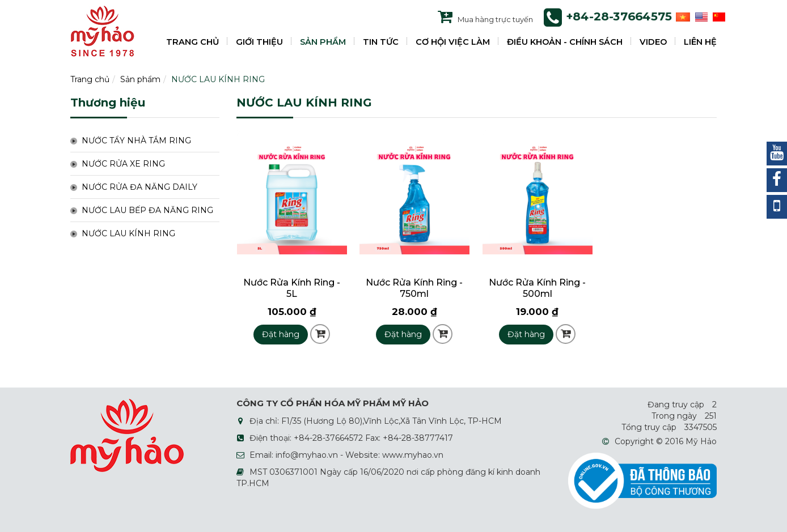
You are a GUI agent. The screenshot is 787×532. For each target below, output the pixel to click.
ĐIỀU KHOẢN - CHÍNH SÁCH (565, 42)
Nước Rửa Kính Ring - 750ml (414, 288)
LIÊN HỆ (700, 42)
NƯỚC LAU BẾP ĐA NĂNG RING (147, 210)
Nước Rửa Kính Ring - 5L (292, 288)
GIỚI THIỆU (259, 42)
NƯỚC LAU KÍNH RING (218, 79)
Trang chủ (90, 79)
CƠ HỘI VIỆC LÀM (453, 42)
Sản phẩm (140, 79)
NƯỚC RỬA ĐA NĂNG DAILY (139, 187)
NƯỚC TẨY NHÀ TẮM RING (136, 141)
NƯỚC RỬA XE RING (123, 164)
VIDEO (653, 42)
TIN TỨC (381, 42)
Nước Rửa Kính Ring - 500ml (537, 288)
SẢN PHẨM (323, 42)
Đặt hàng (281, 334)
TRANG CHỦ (192, 42)
